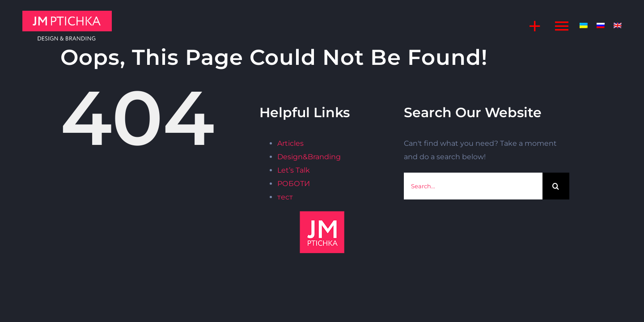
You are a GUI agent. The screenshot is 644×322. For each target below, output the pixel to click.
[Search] (556, 186)
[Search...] (473, 186)
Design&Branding (309, 157)
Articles (290, 143)
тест (285, 197)
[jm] (67, 14)
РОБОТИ (294, 184)
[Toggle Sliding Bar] (530, 26)
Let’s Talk (294, 170)
